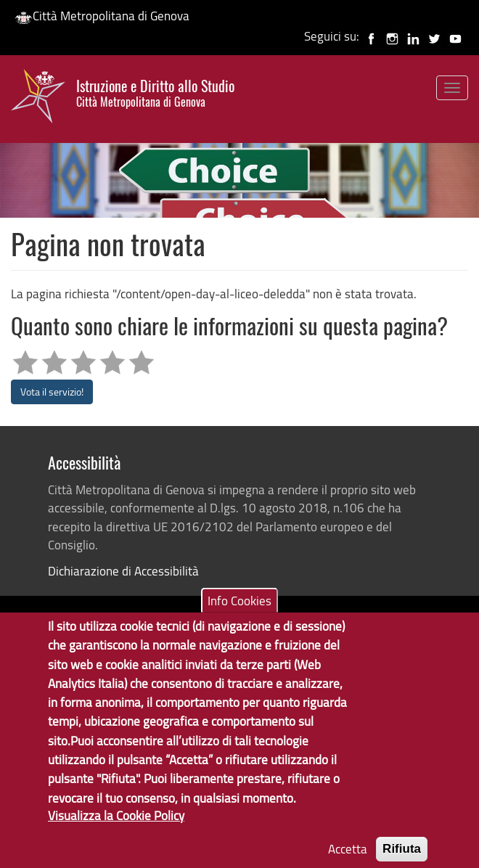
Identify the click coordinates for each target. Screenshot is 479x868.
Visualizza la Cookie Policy (116, 831)
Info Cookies (239, 617)
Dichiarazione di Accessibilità (123, 571)
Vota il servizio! (52, 392)
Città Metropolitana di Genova (102, 16)
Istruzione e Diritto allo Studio (155, 93)
